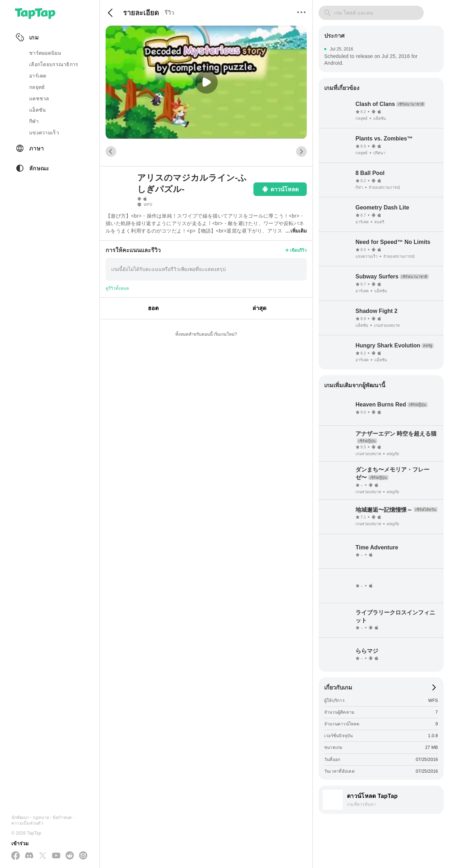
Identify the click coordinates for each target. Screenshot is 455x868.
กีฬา (34, 121)
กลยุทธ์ (37, 87)
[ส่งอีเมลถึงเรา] (83, 856)
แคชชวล (39, 98)
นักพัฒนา (20, 818)
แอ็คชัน (38, 110)
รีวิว (169, 13)
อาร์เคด (38, 76)
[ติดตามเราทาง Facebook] (16, 856)
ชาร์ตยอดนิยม (45, 53)
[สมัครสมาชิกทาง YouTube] (56, 856)
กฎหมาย (41, 818)
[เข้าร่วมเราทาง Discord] (29, 856)
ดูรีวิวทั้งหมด (117, 288)
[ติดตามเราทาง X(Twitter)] (43, 856)
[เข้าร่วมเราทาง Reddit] (70, 856)
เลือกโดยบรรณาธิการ (54, 64)
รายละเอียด (141, 13)
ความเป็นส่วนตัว (27, 823)
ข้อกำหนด (62, 818)
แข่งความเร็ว (44, 133)
